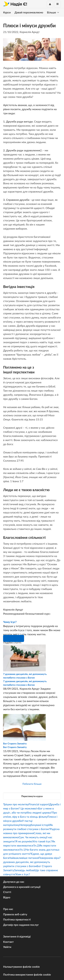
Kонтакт (8, 942)
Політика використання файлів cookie (27, 974)
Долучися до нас (14, 882)
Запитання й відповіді (17, 936)
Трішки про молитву (16, 804)
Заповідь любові (24, 870)
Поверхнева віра (49, 858)
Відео (7, 897)
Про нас (8, 909)
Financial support (39, 804)
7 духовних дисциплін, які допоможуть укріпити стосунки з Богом (32, 862)
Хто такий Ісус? (42, 841)
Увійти (7, 947)
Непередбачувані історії (35, 825)
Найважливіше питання (24, 858)
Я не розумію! (24, 841)
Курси (7, 12)
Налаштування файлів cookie (21, 967)
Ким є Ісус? (23, 874)
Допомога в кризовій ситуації (22, 887)
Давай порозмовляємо (29, 12)
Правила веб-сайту (15, 914)
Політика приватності (17, 919)
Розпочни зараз (14, 638)
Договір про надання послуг (21, 925)
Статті (7, 892)
